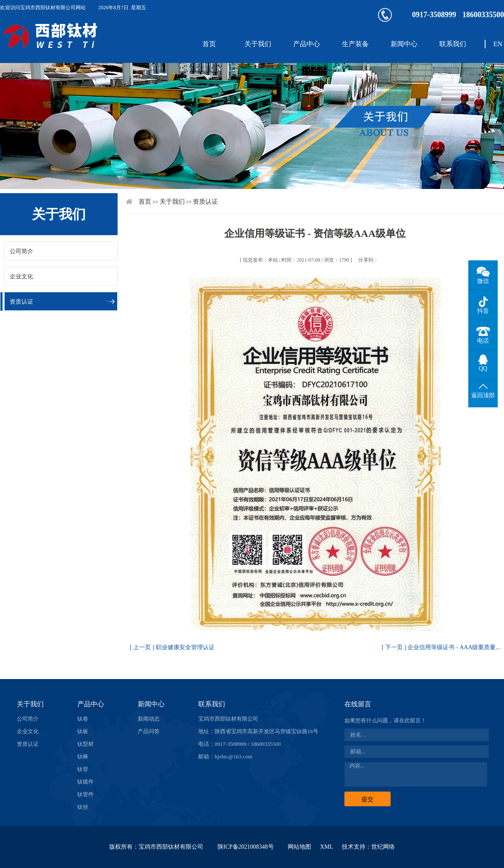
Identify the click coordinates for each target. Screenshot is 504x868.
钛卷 (83, 719)
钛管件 (85, 794)
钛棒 (83, 757)
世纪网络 (383, 847)
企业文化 (21, 277)
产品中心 (307, 44)
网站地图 (299, 847)
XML (327, 847)
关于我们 (258, 44)
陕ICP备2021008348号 (246, 847)
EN (498, 44)
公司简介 (21, 251)
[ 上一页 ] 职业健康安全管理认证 (172, 647)
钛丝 (83, 807)
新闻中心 (404, 44)
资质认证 (21, 302)
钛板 (83, 731)
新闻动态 (149, 719)
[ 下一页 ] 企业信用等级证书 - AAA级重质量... (441, 647)
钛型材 (85, 744)
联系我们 (453, 44)
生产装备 (355, 44)
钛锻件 (85, 782)
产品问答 (149, 731)
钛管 (83, 769)
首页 (209, 44)
